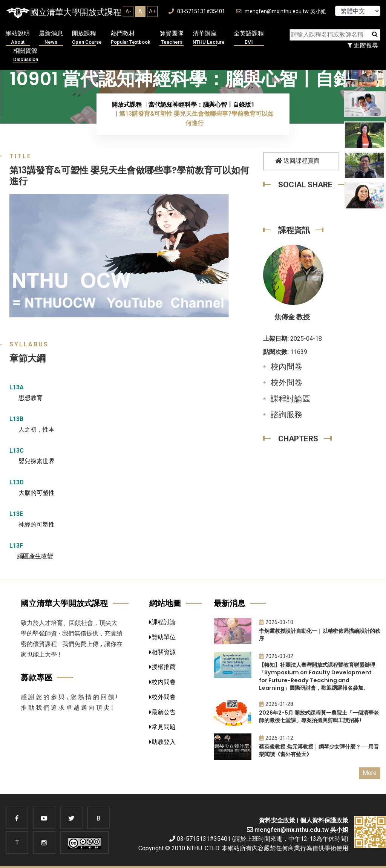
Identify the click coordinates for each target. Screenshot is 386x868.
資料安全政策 (277, 820)
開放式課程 (127, 105)
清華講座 (209, 38)
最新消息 (51, 38)
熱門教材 (131, 38)
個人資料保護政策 (324, 820)
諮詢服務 (286, 415)
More (370, 773)
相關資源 (26, 55)
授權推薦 (162, 667)
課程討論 (162, 622)
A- (128, 11)
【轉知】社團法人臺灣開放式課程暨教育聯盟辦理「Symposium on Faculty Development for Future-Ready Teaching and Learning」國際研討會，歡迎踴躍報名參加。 (317, 677)
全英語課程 (249, 38)
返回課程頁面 (297, 161)
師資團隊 (172, 38)
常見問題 (162, 727)
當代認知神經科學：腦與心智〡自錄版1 (201, 105)
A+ (152, 11)
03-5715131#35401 (197, 11)
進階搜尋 (363, 45)
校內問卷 (286, 367)
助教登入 (162, 742)
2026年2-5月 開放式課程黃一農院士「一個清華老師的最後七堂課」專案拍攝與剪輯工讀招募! (319, 717)
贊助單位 (162, 637)
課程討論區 (290, 399)
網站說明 (18, 38)
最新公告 (162, 712)
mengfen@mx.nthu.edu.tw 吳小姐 (281, 11)
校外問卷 (286, 383)
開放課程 (87, 38)
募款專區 (37, 677)
